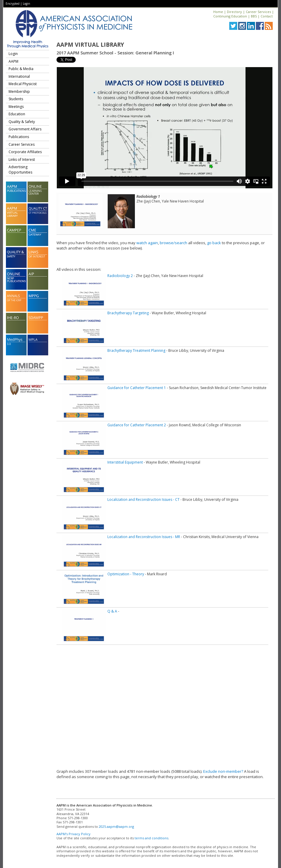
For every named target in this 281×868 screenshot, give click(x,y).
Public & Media (21, 69)
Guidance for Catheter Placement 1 (137, 388)
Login (26, 4)
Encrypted (13, 4)
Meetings (16, 107)
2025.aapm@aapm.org (116, 826)
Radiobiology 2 (120, 276)
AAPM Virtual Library (90, 45)
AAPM (13, 61)
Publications (19, 137)
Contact (267, 16)
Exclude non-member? (223, 771)
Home (218, 12)
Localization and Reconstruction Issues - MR (144, 537)
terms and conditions (151, 838)
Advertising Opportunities (20, 170)
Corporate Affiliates (25, 152)
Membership (19, 92)
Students (16, 99)
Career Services (258, 12)
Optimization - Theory (126, 574)
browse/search (173, 243)
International (19, 76)
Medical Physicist (23, 84)
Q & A (112, 611)
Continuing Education (230, 16)
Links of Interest (22, 159)
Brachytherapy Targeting (128, 313)
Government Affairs (25, 129)
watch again (147, 243)
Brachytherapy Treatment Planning (136, 350)
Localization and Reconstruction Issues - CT (143, 499)
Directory (234, 12)
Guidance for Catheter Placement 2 (137, 425)
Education (17, 114)
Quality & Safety (22, 122)
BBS (254, 16)
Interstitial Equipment (125, 462)
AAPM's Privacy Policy (74, 834)
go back (214, 243)
